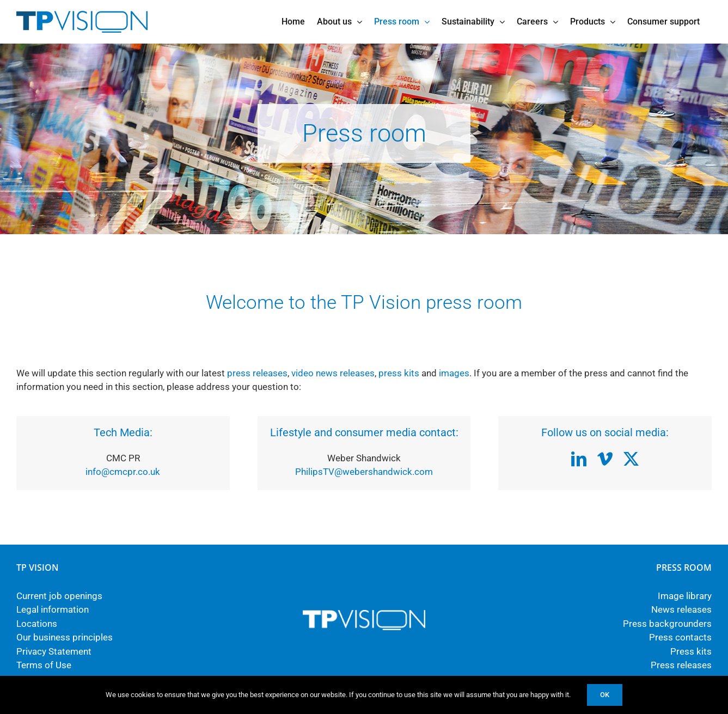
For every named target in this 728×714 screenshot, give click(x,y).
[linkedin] (579, 459)
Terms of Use (44, 665)
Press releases (681, 665)
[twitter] (631, 459)
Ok (605, 695)
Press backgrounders (667, 624)
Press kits (691, 651)
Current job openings (59, 596)
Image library (685, 596)
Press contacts (680, 637)
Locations (37, 624)
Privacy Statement (54, 651)
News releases (681, 609)
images (454, 373)
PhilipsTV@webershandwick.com (364, 472)
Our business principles (65, 637)
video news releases (333, 373)
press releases (257, 373)
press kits (399, 373)
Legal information (53, 609)
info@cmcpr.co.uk (123, 472)
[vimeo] (605, 459)
